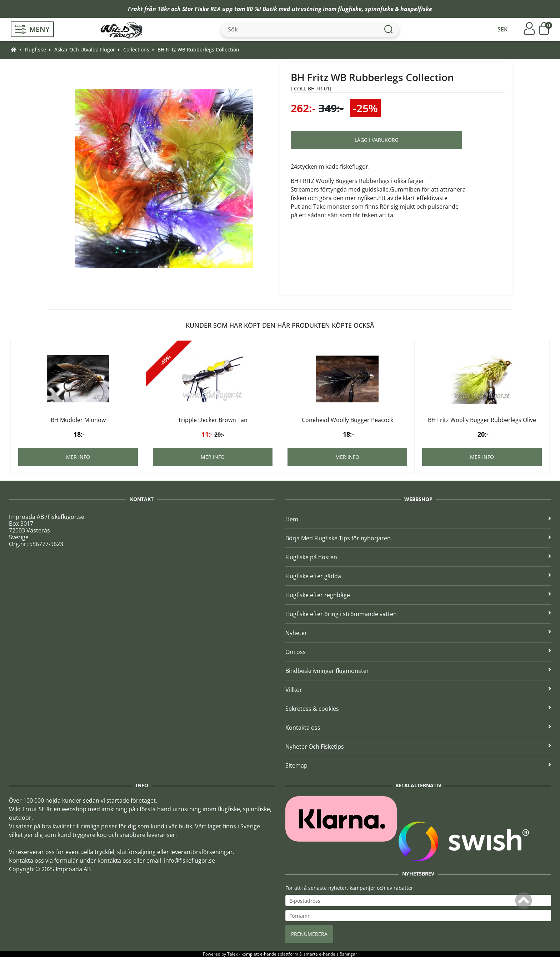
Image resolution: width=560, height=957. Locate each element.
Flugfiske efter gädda (418, 576)
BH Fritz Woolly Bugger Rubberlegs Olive (482, 420)
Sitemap (418, 765)
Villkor (418, 690)
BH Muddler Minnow (78, 420)
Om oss (418, 652)
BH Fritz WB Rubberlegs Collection (198, 49)
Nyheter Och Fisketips (418, 747)
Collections (136, 49)
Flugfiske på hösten (418, 557)
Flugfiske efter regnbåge (418, 595)
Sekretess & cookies (418, 709)
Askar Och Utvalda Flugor (85, 49)
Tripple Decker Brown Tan (213, 420)
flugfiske (350, 9)
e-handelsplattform (279, 954)
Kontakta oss (418, 728)
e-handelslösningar (338, 954)
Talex (232, 954)
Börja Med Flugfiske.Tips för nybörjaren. (418, 538)
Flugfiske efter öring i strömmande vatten (418, 614)
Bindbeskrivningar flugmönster (418, 671)
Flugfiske (35, 49)
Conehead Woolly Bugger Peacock (347, 420)
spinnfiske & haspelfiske (399, 9)
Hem (418, 519)
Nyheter (418, 633)
